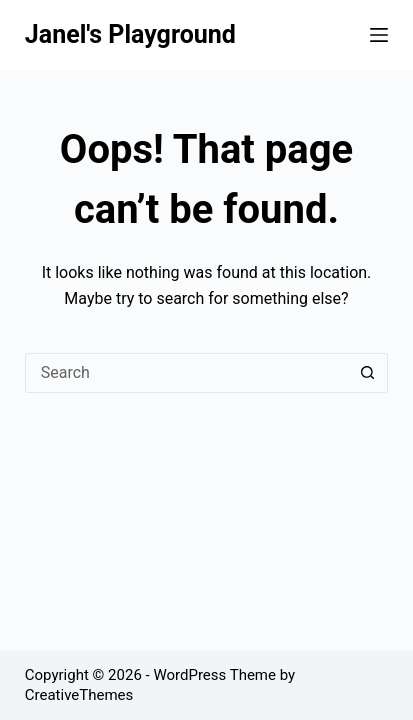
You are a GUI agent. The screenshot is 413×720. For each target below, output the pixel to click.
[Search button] (368, 373)
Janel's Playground (130, 34)
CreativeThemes (79, 695)
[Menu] (379, 35)
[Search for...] (186, 373)
